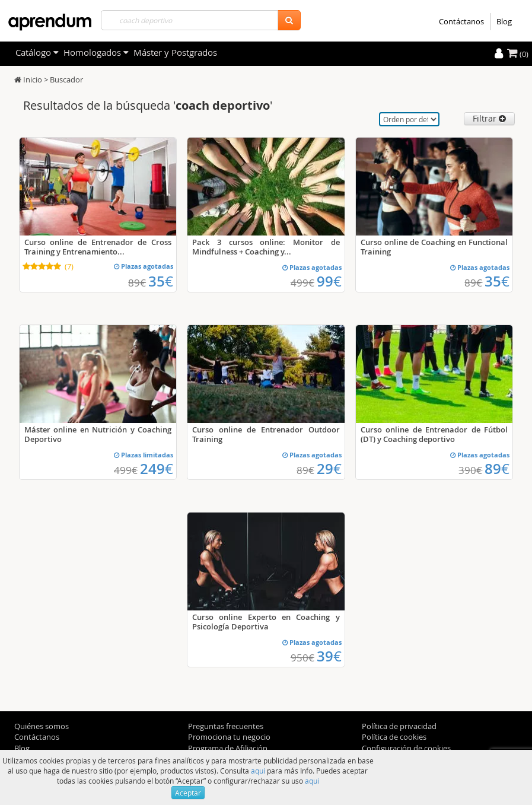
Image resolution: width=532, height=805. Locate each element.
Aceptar (188, 793)
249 (157, 469)
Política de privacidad (399, 726)
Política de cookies (394, 737)
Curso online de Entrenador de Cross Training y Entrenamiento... (98, 247)
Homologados (96, 52)
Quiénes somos (42, 726)
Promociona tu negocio (229, 737)
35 (161, 281)
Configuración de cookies (406, 748)
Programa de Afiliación (228, 748)
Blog (504, 21)
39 (329, 656)
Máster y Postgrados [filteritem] (175, 52)
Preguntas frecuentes (226, 726)
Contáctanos (461, 21)
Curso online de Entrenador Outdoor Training (266, 434)
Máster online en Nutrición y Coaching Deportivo (98, 434)
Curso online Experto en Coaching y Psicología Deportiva (266, 622)
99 (329, 281)
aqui (258, 771)
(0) (518, 54)
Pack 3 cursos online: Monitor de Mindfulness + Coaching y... (266, 247)
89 (497, 469)
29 (329, 469)
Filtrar (489, 118)
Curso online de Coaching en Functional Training (434, 247)
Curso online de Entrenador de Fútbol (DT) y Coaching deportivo (434, 434)
